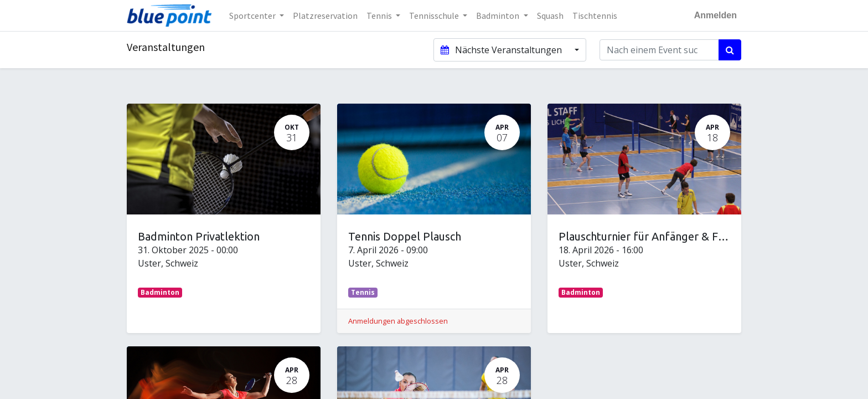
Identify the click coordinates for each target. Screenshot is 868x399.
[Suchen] (730, 50)
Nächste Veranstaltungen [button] (502, 50)
